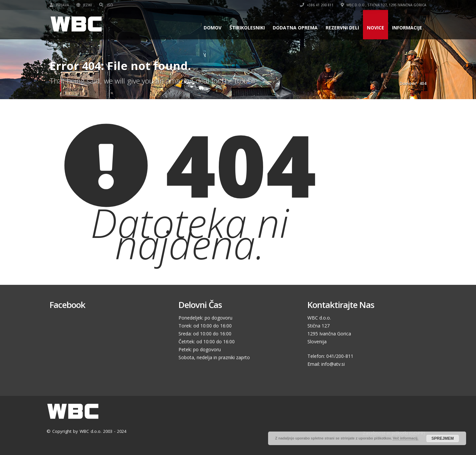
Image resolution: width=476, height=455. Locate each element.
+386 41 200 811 (317, 5)
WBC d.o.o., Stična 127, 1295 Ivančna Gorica (384, 5)
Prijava (59, 5)
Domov (213, 28)
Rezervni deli (342, 28)
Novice (376, 28)
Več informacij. (406, 438)
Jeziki (84, 5)
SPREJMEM (442, 438)
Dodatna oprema (295, 28)
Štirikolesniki (247, 28)
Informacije (407, 28)
